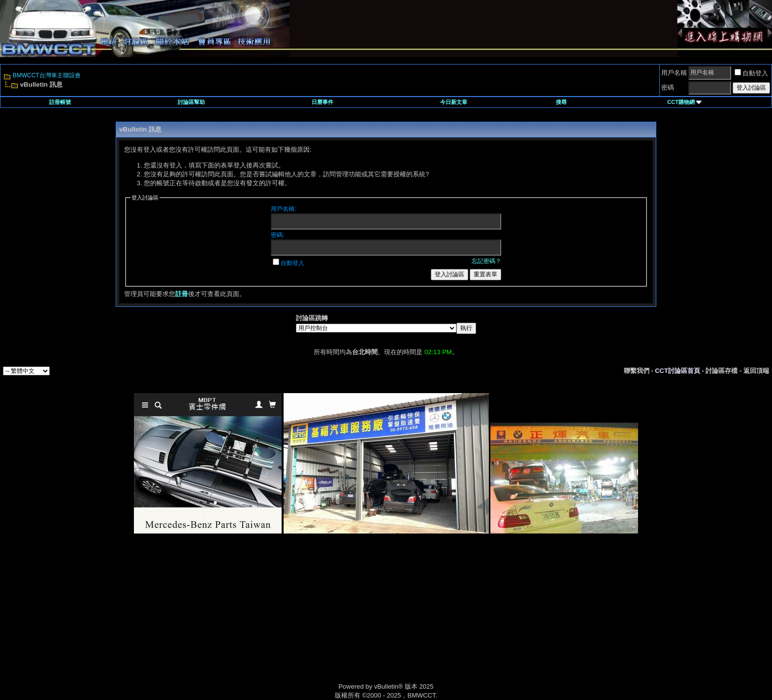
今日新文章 (454, 102)
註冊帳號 (60, 102)
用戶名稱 (674, 73)
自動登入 (751, 73)
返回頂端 (756, 371)
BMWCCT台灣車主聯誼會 (47, 75)
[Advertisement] (302, 619)
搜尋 (561, 102)
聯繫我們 (637, 371)
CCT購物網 (684, 102)
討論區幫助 (191, 102)
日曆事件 (322, 102)
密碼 (668, 87)
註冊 (182, 294)
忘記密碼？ (486, 261)
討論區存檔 (722, 371)
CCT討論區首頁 (677, 371)
